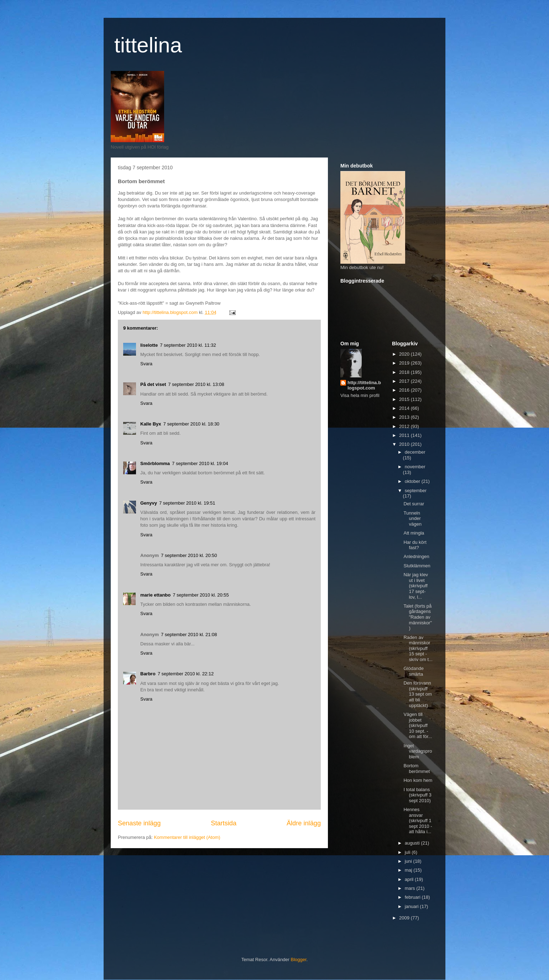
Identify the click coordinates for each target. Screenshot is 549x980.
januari (412, 906)
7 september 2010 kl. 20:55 (201, 595)
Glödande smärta (413, 671)
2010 (405, 444)
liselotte (149, 345)
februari (413, 897)
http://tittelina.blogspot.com (364, 385)
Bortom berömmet (417, 768)
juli (408, 852)
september (416, 491)
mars (411, 888)
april (410, 879)
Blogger (299, 960)
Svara (146, 364)
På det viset (153, 384)
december (415, 452)
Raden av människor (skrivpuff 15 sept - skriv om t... (418, 648)
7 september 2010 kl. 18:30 (192, 424)
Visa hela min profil (360, 395)
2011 (405, 435)
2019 (405, 363)
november (415, 467)
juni (409, 861)
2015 (405, 399)
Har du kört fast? (415, 545)
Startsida (224, 823)
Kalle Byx (151, 424)
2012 (405, 426)
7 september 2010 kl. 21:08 (189, 635)
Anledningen (416, 556)
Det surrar (414, 504)
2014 (405, 408)
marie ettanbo (155, 595)
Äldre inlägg (304, 823)
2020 (405, 354)
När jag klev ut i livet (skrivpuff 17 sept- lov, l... (416, 586)
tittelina (148, 45)
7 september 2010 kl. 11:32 (188, 345)
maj (409, 870)
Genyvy (149, 503)
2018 (405, 372)
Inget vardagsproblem (418, 751)
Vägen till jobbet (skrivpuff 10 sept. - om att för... (418, 725)
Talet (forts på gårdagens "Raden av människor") (418, 617)
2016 (405, 390)
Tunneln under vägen (412, 519)
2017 (405, 381)
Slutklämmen (417, 566)
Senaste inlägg (139, 823)
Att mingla (414, 533)
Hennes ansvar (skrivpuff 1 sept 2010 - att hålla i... (418, 821)
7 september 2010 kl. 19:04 (200, 463)
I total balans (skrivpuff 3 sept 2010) (417, 795)
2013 (405, 417)
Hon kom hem (418, 780)
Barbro (148, 674)
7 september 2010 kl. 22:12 (186, 674)
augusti (413, 843)
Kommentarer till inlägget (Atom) (187, 837)
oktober (413, 481)
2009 (405, 918)
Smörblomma (155, 463)
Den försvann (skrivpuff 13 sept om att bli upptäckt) (417, 694)
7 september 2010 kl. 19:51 (187, 503)
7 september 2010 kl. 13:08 (196, 384)
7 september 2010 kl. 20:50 (189, 555)
